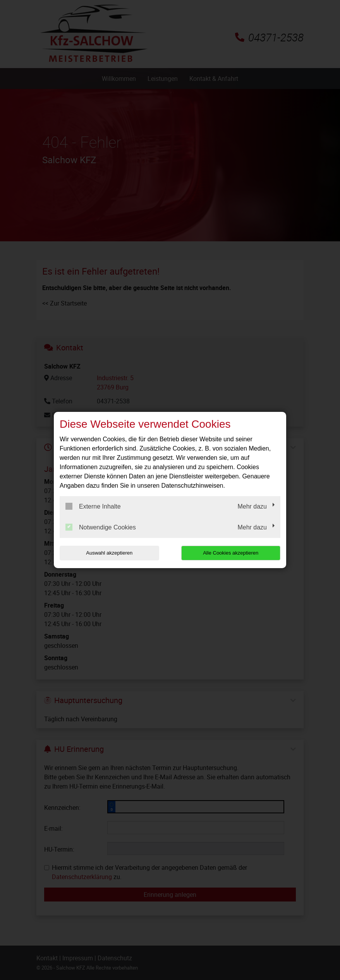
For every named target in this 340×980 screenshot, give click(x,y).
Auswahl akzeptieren (109, 553)
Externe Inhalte (93, 506)
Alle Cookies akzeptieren (231, 553)
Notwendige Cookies (101, 527)
